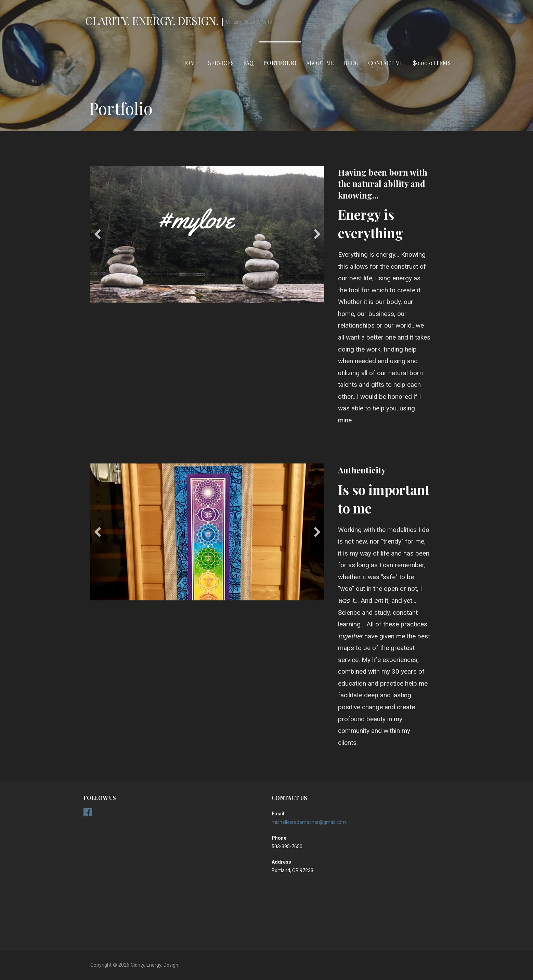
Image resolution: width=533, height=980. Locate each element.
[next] (317, 234)
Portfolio (280, 63)
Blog (351, 63)
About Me (320, 63)
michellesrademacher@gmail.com (309, 822)
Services (221, 63)
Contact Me (386, 63)
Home (190, 63)
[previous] (97, 234)
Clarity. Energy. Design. (152, 20)
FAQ (248, 63)
